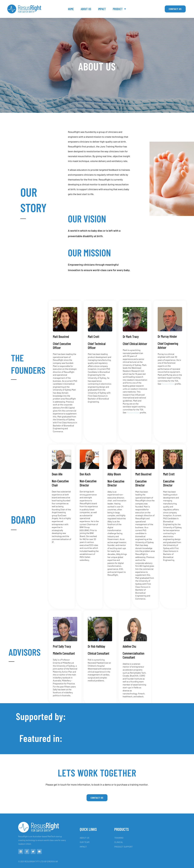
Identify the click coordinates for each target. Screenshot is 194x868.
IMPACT (102, 9)
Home (71, 9)
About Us (86, 9)
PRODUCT (119, 9)
